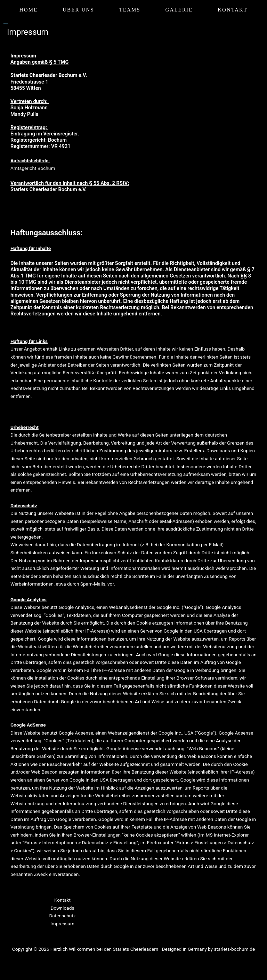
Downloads (63, 908)
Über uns (78, 10)
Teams (130, 10)
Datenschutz (62, 916)
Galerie (179, 10)
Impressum (62, 924)
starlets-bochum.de (234, 949)
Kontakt (233, 10)
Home (29, 10)
